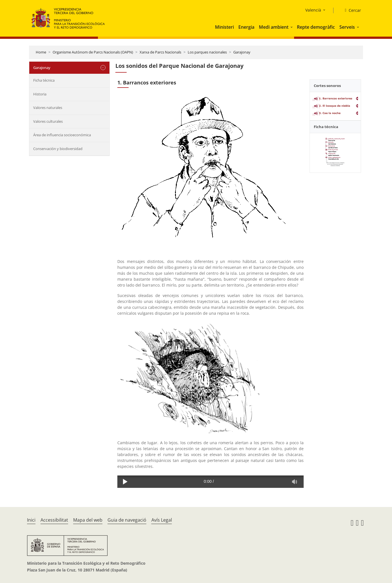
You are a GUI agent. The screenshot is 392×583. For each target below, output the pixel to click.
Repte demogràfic (316, 27)
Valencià (313, 10)
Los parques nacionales (207, 52)
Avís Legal (162, 520)
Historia (40, 94)
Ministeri (224, 27)
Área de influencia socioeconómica (62, 135)
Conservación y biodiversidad (58, 149)
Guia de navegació (127, 520)
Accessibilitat (54, 520)
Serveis (347, 27)
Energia (246, 27)
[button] (292, 27)
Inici (31, 520)
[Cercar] (350, 10)
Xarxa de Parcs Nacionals (160, 52)
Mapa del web (88, 520)
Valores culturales (48, 121)
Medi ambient (274, 27)
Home (41, 52)
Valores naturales (48, 108)
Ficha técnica (44, 80)
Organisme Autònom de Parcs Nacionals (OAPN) (93, 52)
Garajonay (242, 52)
